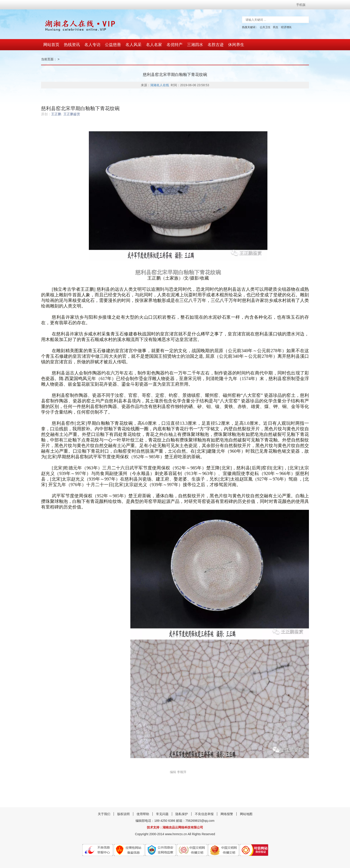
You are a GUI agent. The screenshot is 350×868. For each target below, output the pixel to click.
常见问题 (162, 814)
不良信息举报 (204, 814)
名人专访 (92, 45)
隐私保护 (182, 814)
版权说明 (123, 814)
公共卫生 (265, 27)
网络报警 (227, 814)
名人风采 (133, 45)
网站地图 (246, 814)
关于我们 (104, 814)
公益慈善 (113, 45)
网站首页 (51, 45)
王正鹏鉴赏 (72, 114)
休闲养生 (236, 45)
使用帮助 (143, 814)
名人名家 (154, 45)
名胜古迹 (216, 45)
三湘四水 (195, 45)
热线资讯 (72, 45)
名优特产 (175, 45)
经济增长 (286, 27)
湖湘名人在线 (160, 85)
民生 (276, 27)
